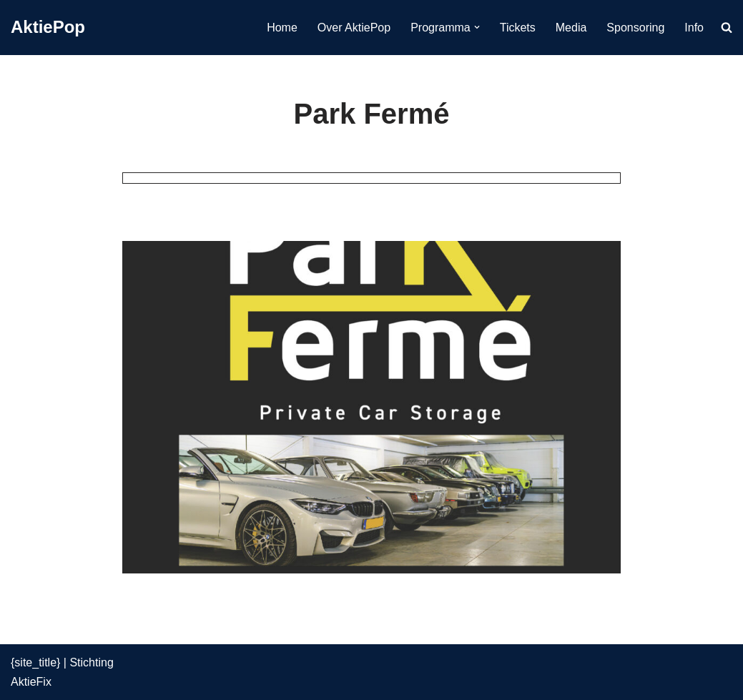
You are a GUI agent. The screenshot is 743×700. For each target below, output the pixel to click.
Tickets (518, 28)
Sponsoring (635, 28)
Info (694, 28)
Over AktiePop (354, 28)
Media (571, 28)
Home (282, 28)
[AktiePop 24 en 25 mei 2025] (48, 28)
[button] (477, 27)
